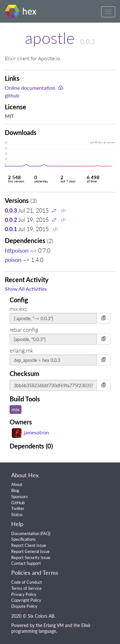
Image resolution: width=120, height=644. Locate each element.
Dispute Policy (24, 606)
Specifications (24, 539)
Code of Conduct (27, 582)
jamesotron (30, 432)
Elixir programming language (51, 628)
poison (13, 260)
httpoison (17, 250)
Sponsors (20, 497)
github (12, 95)
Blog (15, 490)
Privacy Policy (24, 594)
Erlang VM (54, 625)
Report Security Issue (31, 557)
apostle (50, 38)
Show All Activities (26, 289)
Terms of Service (26, 588)
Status (17, 514)
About (17, 484)
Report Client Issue (29, 545)
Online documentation (30, 88)
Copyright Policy (26, 600)
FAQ (45, 533)
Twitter (18, 508)
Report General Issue (30, 551)
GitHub (18, 503)
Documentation (25, 533)
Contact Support (26, 563)
